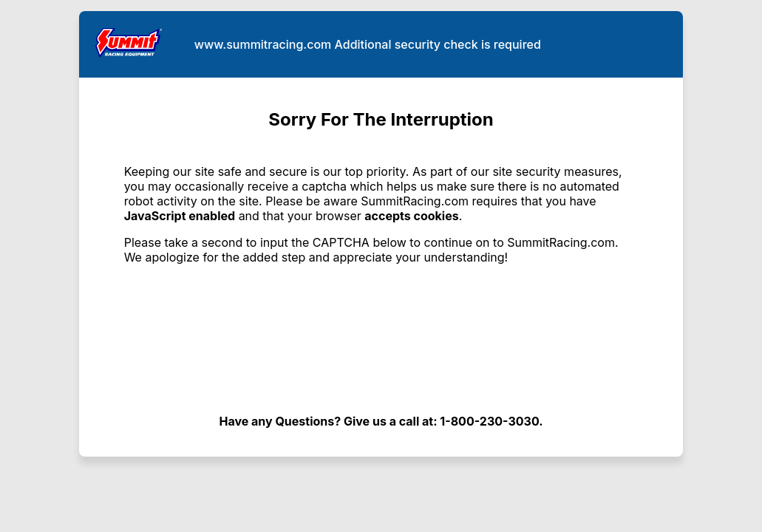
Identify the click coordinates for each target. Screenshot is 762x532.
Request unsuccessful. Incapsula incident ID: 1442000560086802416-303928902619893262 (381, 266)
